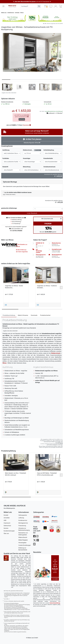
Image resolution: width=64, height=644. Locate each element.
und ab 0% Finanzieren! (32, 2)
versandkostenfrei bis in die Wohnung (54, 111)
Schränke (17, 13)
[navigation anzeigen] (3, 6)
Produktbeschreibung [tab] (9, 315)
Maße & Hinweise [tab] (23, 315)
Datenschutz (7, 526)
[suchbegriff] (29, 6)
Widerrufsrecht (23, 537)
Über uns (6, 533)
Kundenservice (23, 520)
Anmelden (7, 518)
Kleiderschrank (56, 353)
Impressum (7, 523)
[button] (51, 6)
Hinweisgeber (22, 543)
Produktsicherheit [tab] (45, 315)
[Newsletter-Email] (43, 579)
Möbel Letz (4, 13)
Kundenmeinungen (9, 531)
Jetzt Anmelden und (16, 230)
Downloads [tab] (34, 315)
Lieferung (21, 518)
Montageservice (23, 523)
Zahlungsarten (23, 515)
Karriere (6, 528)
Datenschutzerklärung (55, 603)
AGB (5, 520)
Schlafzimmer (11, 13)
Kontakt (6, 515)
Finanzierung (22, 526)
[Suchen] (39, 6)
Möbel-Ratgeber (23, 540)
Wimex (22, 13)
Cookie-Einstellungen (25, 545)
